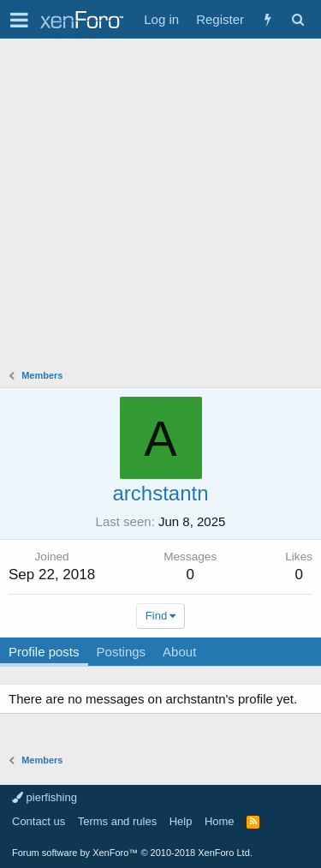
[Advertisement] (160, 208)
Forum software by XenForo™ (132, 853)
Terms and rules (117, 821)
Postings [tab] (122, 652)
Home (220, 821)
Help (181, 821)
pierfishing (45, 797)
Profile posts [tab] (44, 652)
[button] (19, 20)
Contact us (39, 821)
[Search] (297, 19)
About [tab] (179, 652)
